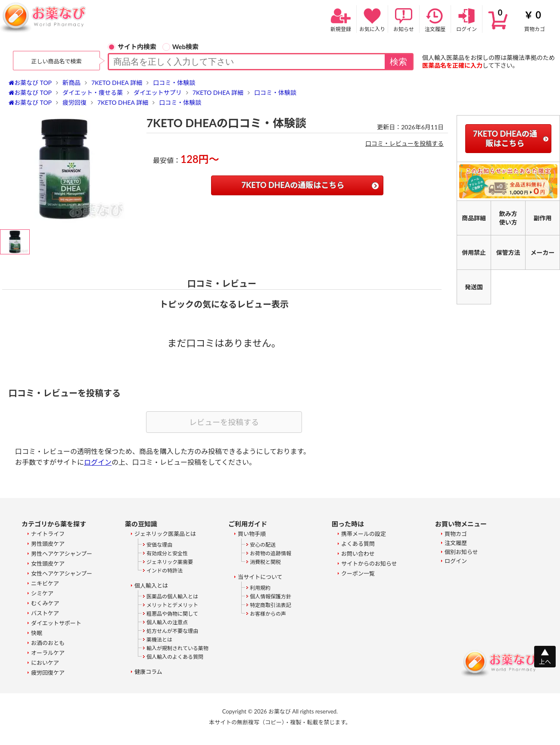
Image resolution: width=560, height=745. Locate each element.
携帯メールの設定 (364, 534)
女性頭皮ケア (48, 563)
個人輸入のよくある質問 (175, 657)
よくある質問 (358, 544)
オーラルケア (48, 653)
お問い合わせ (358, 554)
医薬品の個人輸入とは (172, 596)
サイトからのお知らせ (369, 563)
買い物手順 (252, 534)
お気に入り (372, 19)
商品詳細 (474, 218)
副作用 (543, 218)
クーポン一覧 (358, 573)
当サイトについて (260, 577)
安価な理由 (159, 545)
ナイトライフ (48, 534)
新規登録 (341, 19)
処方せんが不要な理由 (172, 631)
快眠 (37, 633)
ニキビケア (45, 583)
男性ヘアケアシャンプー (62, 554)
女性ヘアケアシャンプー (62, 573)
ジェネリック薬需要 (170, 562)
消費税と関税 (265, 562)
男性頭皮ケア (48, 544)
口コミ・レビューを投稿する (404, 143)
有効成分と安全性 (167, 553)
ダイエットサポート (56, 623)
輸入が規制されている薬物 (177, 648)
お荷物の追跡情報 (271, 553)
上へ (545, 662)
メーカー (543, 252)
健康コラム (148, 672)
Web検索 (180, 47)
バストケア (45, 613)
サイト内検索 (132, 47)
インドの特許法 (165, 571)
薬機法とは (159, 640)
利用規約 (260, 588)
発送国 (474, 287)
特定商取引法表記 (271, 605)
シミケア (42, 593)
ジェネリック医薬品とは (165, 534)
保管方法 (508, 252)
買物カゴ (521, 19)
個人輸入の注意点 (167, 622)
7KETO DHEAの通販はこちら (293, 185)
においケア (45, 663)
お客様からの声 (268, 614)
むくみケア (45, 603)
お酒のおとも (48, 643)
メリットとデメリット (172, 605)
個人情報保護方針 (271, 596)
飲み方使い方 (508, 218)
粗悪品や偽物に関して (172, 614)
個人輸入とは (151, 585)
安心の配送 (263, 545)
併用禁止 (474, 252)
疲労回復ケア (48, 673)
